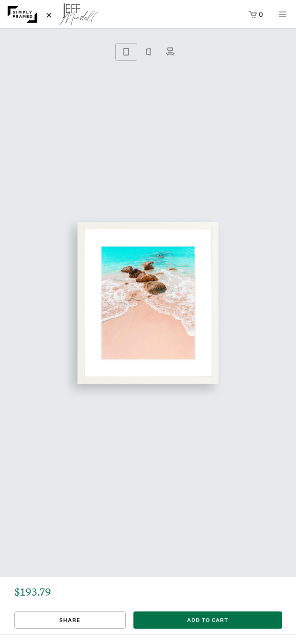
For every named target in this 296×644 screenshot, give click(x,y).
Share (70, 620)
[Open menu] (283, 17)
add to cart (208, 620)
